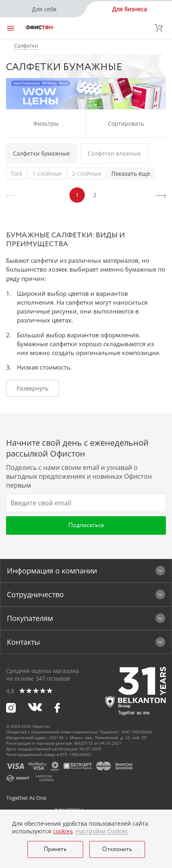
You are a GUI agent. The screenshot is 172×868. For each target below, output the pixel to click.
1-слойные (47, 173)
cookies (63, 831)
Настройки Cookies (102, 831)
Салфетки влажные (114, 153)
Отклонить (117, 849)
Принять (55, 849)
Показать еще (131, 173)
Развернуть (33, 388)
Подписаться (86, 525)
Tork (16, 173)
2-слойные (87, 173)
